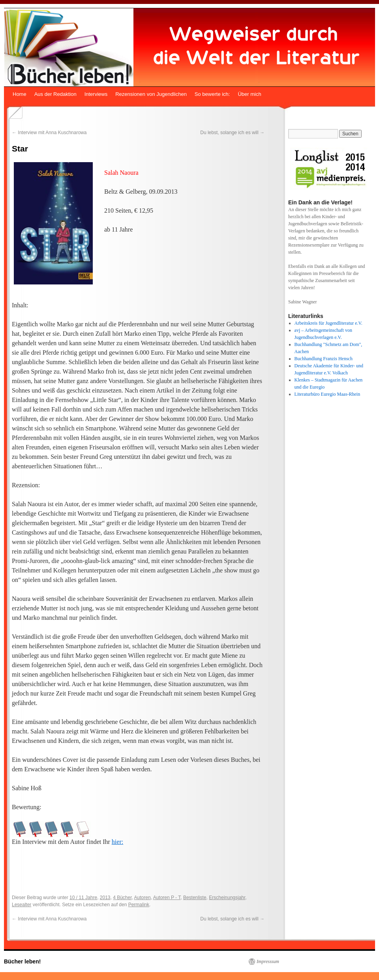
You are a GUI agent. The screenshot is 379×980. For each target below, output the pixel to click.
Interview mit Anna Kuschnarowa (49, 133)
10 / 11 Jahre (83, 898)
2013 (105, 898)
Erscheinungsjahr (227, 898)
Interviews (96, 94)
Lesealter (22, 905)
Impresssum (268, 961)
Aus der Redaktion (55, 94)
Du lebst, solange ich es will (232, 133)
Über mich (249, 94)
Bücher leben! (22, 961)
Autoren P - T (167, 898)
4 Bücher (122, 898)
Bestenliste (195, 898)
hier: (117, 842)
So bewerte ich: (212, 94)
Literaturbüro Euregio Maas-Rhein (327, 394)
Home (20, 94)
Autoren (143, 898)
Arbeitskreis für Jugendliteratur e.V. (328, 323)
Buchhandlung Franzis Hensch (324, 359)
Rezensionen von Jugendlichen (151, 94)
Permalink (139, 905)
